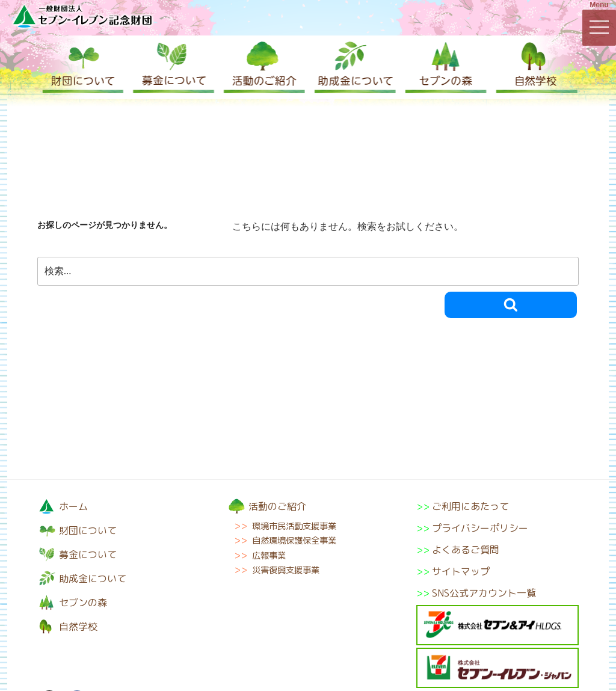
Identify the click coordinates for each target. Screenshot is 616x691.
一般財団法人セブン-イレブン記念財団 (82, 16)
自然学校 (534, 67)
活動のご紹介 (263, 67)
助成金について (353, 67)
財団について (82, 67)
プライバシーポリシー (480, 528)
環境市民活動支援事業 (294, 526)
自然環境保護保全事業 (294, 541)
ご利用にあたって (470, 506)
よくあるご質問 (466, 550)
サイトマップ (461, 571)
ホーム (73, 506)
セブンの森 (443, 67)
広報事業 (269, 556)
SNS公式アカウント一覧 (484, 593)
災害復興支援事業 (286, 570)
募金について (173, 67)
